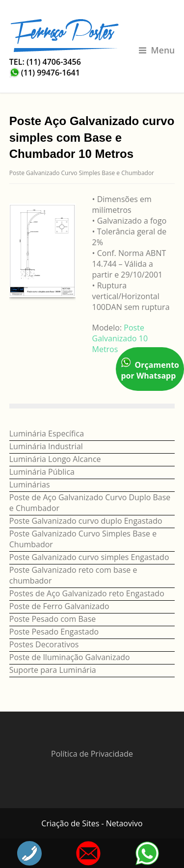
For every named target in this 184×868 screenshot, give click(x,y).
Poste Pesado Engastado (54, 632)
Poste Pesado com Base (53, 619)
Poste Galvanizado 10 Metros (120, 338)
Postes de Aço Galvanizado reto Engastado (87, 593)
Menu (157, 50)
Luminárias (30, 485)
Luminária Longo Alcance (55, 459)
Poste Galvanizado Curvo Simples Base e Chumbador (82, 173)
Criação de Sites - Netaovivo (92, 823)
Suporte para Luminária (53, 670)
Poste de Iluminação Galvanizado (70, 657)
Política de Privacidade (92, 754)
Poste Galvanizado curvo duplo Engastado (86, 521)
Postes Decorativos (44, 644)
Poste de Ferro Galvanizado (59, 606)
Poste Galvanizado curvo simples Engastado (89, 557)
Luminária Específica (47, 434)
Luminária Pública (42, 472)
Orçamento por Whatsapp (150, 369)
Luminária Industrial (46, 446)
